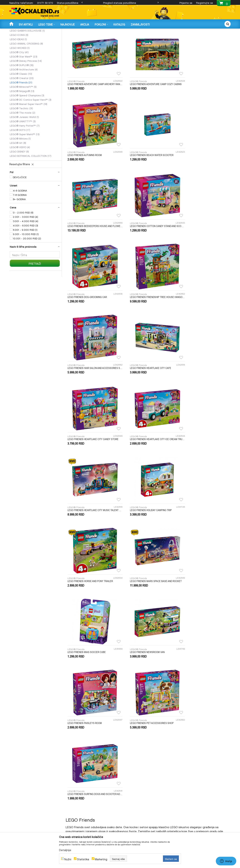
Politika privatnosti (75, 799)
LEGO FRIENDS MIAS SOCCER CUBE (143, 430)
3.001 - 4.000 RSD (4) (26, 249)
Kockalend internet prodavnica (26, 31)
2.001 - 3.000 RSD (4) (25, 245)
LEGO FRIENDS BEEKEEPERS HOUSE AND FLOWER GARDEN (148, 171)
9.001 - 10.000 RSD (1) (26, 262)
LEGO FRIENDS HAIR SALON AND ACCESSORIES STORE (204, 236)
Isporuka (126, 779)
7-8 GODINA (20, 223)
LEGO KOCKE (78, 31)
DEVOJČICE (20, 205)
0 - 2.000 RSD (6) (23, 241)
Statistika (83, 859)
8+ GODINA (19, 227)
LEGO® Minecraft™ (23, 115)
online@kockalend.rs (188, 700)
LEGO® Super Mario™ (25, 162)
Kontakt (182, 789)
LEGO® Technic (21, 136)
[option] (120, 2)
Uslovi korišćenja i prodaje (79, 779)
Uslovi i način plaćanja (77, 794)
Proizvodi (51, 31)
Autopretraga (125, 37)
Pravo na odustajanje (133, 799)
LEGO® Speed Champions (27, 124)
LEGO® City (19, 80)
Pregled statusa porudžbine (120, 2)
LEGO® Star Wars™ (24, 85)
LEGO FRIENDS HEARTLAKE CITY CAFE (88, 301)
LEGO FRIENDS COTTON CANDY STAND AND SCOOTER (204, 171)
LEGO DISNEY (19, 180)
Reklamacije (128, 794)
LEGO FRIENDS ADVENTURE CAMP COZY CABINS (148, 106)
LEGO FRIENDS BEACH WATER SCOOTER (89, 171)
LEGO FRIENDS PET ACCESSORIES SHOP (146, 495)
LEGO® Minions (20, 167)
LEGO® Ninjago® (22, 119)
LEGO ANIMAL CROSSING (26, 72)
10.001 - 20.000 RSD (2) (27, 267)
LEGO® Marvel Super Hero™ (28, 132)
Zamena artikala (130, 784)
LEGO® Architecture (24, 98)
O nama (182, 779)
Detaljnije (65, 849)
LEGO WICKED (20, 76)
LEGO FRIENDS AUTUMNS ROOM (197, 106)
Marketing (101, 859)
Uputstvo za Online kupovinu (80, 789)
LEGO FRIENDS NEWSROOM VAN (197, 430)
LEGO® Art (18, 171)
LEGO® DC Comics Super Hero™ (31, 128)
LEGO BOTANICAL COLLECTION (31, 184)
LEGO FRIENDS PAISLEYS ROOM (85, 495)
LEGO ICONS (19, 63)
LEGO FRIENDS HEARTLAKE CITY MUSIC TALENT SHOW (92, 366)
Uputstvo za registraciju (78, 784)
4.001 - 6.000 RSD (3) (25, 254)
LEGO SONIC (19, 54)
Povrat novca (129, 789)
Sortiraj (142, 37)
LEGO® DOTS (20, 158)
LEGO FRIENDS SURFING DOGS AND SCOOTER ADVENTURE (204, 495)
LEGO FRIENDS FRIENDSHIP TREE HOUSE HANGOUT (148, 236)
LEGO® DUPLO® (22, 93)
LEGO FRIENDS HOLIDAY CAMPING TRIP (145, 366)
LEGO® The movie (22, 141)
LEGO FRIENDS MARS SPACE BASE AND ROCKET (92, 430)
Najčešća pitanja (74, 804)
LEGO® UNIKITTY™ (23, 149)
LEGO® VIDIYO (20, 175)
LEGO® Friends (21, 111)
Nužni (68, 859)
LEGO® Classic (21, 102)
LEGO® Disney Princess (26, 89)
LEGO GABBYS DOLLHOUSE (27, 59)
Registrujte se (205, 2)
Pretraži (35, 292)
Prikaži (190, 37)
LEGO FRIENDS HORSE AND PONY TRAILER (203, 366)
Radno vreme (185, 784)
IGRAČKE (63, 31)
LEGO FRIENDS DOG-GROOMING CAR (87, 236)
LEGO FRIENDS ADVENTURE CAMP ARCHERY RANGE (92, 106)
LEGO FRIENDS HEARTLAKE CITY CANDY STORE (148, 301)
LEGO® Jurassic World (24, 145)
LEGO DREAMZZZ (22, 50)
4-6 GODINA (20, 219)
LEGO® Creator (22, 106)
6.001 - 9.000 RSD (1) (25, 258)
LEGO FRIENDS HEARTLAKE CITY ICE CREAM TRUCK (204, 301)
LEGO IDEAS (18, 67)
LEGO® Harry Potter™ (25, 154)
